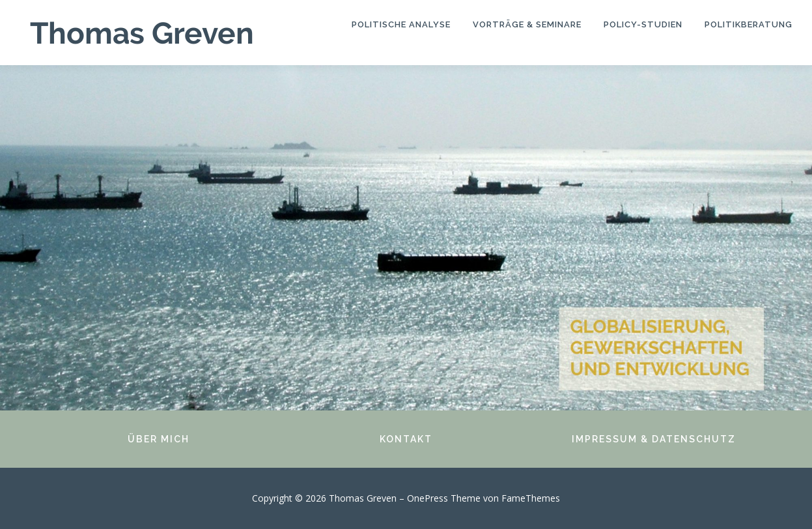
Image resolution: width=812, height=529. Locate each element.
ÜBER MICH (159, 439)
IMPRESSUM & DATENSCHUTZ (654, 439)
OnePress (427, 498)
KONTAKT (406, 439)
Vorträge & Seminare (527, 24)
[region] (406, 238)
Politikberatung (749, 24)
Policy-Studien (643, 24)
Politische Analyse (401, 24)
